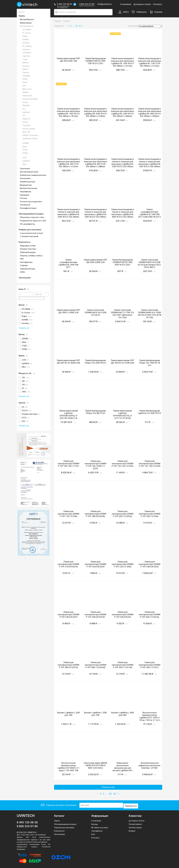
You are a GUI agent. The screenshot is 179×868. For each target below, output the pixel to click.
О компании (126, 4)
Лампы (22, 16)
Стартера (24, 265)
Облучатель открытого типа (32, 217)
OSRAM (25, 40)
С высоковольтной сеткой (31, 233)
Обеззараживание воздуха (31, 214)
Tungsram (26, 125)
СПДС (25, 150)
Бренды (95, 823)
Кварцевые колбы (28, 246)
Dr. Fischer (27, 33)
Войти (124, 12)
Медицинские (26, 185)
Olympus (26, 66)
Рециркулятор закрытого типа (33, 221)
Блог (93, 833)
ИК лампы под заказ (100, 826)
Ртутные (23, 198)
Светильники (25, 278)
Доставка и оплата (142, 4)
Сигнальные (25, 205)
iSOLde (25, 102)
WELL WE (26, 132)
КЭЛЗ (25, 82)
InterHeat (26, 49)
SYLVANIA (27, 30)
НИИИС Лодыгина (30, 135)
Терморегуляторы (28, 269)
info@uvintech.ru (105, 4)
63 (77, 26)
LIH (24, 115)
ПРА (22, 259)
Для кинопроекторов (29, 172)
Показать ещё (108, 787)
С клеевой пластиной (29, 236)
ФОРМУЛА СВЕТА (30, 139)
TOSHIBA (26, 76)
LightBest (26, 112)
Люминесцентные (28, 182)
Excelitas (26, 43)
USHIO (25, 79)
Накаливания (25, 192)
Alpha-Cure (27, 89)
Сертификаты (97, 830)
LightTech (26, 56)
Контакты (158, 4)
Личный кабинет (135, 823)
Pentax (25, 122)
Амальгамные (26, 23)
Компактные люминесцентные (33, 175)
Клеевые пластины (28, 249)
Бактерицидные (27, 26)
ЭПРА (22, 272)
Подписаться (131, 805)
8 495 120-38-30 (65, 4)
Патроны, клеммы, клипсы (31, 256)
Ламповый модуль (28, 252)
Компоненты (24, 242)
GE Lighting (27, 46)
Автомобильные (27, 19)
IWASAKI (26, 106)
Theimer (26, 73)
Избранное (139, 12)
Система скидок (135, 826)
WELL (25, 164)
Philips (25, 36)
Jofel (24, 158)
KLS (24, 109)
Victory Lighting (29, 129)
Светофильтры (26, 262)
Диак (25, 146)
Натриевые (25, 195)
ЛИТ (24, 86)
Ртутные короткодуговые (31, 202)
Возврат (132, 830)
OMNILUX (26, 119)
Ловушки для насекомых (30, 230)
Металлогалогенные (29, 188)
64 (80, 26)
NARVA (25, 63)
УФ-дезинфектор (27, 224)
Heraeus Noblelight (30, 99)
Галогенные (25, 169)
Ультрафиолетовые (28, 208)
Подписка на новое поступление (58, 805)
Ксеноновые (25, 178)
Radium (25, 69)
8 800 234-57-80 (87, 4)
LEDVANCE (27, 53)
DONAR (25, 92)
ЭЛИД (25, 153)
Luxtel (25, 59)
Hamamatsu (27, 96)
